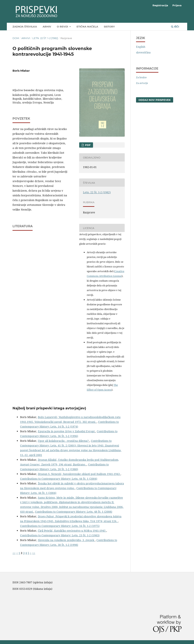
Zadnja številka (25, 27)
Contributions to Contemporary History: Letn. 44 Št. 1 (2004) (59, 479)
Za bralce (141, 77)
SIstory (109, 27)
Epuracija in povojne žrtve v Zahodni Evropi (67, 431)
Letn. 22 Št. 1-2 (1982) (45, 38)
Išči (175, 27)
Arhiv (47, 27)
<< (14, 553)
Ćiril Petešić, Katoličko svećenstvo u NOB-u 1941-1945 (72, 531)
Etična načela (87, 27)
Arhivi (26, 38)
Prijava (177, 5)
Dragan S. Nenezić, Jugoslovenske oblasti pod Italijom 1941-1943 (79, 474)
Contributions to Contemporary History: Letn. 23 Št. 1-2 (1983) (60, 535)
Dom (16, 38)
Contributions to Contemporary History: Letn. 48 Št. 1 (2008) (74, 512)
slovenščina (143, 52)
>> (34, 553)
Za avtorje (142, 83)
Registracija (160, 5)
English (141, 47)
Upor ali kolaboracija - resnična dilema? (64, 441)
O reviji (63, 27)
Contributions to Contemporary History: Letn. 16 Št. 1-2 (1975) (60, 526)
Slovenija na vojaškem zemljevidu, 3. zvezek (66, 540)
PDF (87, 145)
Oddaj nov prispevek (155, 100)
